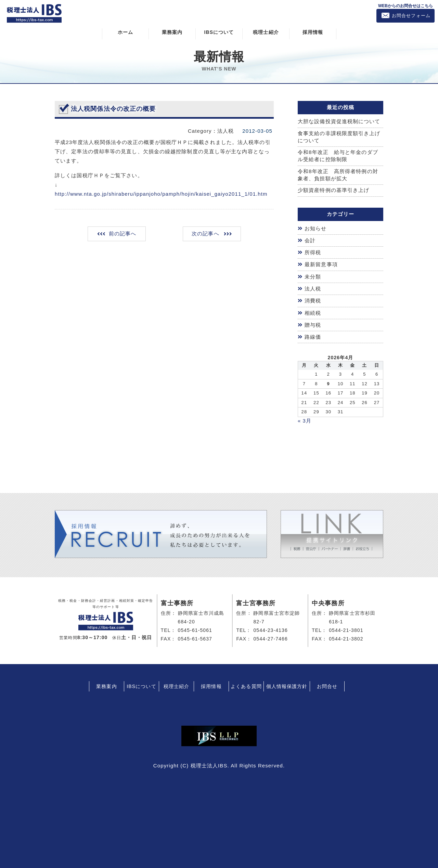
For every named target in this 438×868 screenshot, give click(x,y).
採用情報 (313, 32)
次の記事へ (205, 233)
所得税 (313, 252)
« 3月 (305, 418)
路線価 (313, 334)
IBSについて (219, 32)
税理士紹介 (266, 32)
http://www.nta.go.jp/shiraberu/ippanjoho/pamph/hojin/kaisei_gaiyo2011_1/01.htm (162, 193)
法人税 (313, 287)
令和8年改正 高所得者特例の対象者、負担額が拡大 (338, 175)
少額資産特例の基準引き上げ (333, 190)
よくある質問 (246, 683)
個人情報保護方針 (287, 683)
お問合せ (327, 683)
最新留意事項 (321, 264)
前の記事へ (123, 233)
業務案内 (172, 32)
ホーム (125, 32)
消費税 (313, 299)
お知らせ (315, 228)
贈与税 (313, 322)
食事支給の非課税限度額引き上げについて (339, 137)
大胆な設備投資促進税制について (339, 121)
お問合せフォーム (411, 16)
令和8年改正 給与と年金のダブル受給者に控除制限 (338, 156)
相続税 (313, 311)
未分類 (313, 275)
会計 (310, 240)
